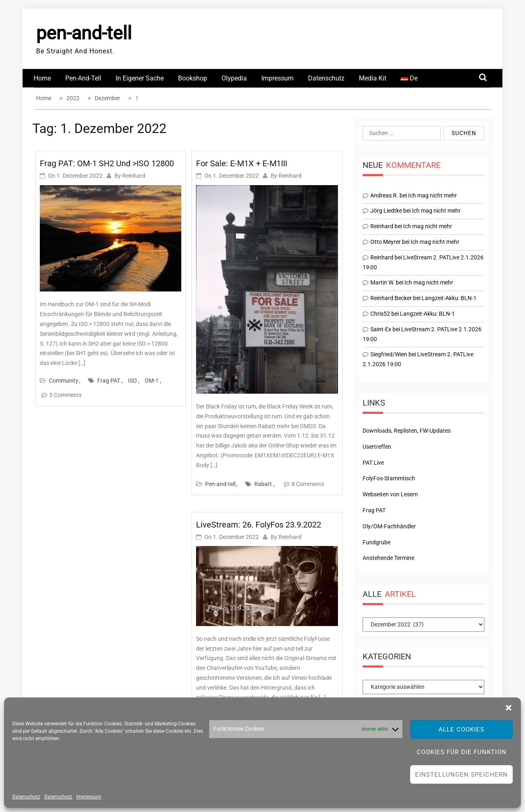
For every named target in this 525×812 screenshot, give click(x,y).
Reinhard (134, 176)
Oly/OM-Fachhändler (389, 526)
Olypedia (234, 78)
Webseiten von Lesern (390, 494)
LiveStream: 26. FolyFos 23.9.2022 (259, 525)
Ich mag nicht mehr (433, 195)
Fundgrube (377, 542)
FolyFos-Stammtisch (389, 478)
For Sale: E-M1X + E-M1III (242, 163)
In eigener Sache (140, 78)
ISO (132, 381)
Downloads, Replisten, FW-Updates (407, 431)
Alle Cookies (461, 729)
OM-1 (152, 381)
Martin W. (382, 282)
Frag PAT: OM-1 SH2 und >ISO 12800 (107, 163)
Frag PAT (109, 381)
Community (64, 381)
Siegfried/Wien (389, 354)
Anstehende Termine (388, 558)
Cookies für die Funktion (462, 752)
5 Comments (65, 395)
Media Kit (373, 78)
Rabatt (263, 484)
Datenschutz (26, 797)
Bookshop (193, 78)
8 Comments (308, 484)
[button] (509, 708)
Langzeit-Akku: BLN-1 (449, 298)
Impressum (89, 797)
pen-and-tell (84, 33)
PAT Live (373, 463)
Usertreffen (377, 447)
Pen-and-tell (83, 78)
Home (42, 78)
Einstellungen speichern (461, 775)
